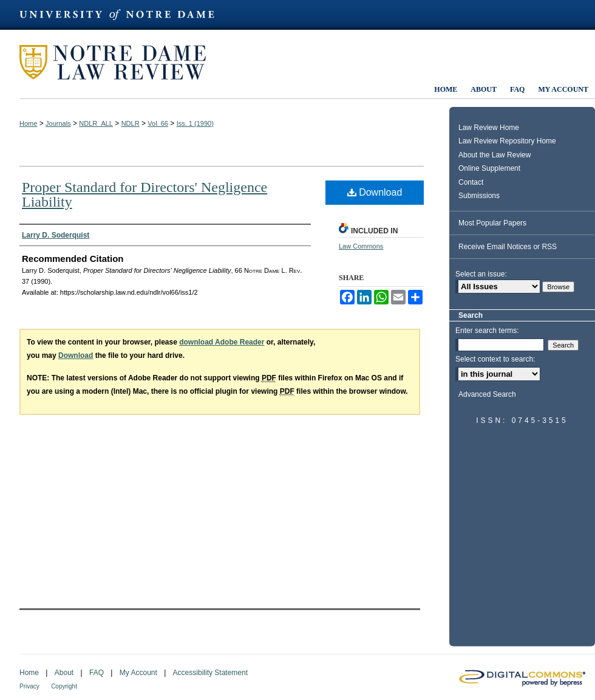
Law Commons (361, 246)
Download (375, 192)
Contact (471, 182)
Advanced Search (487, 394)
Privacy (29, 686)
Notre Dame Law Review (121, 62)
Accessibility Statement (210, 673)
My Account (138, 673)
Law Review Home (489, 128)
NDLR (131, 123)
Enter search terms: (487, 331)
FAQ (97, 673)
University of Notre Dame (123, 15)
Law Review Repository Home (507, 141)
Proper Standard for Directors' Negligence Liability (144, 194)
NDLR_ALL (96, 123)
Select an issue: (481, 274)
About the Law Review (495, 155)
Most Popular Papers (492, 223)
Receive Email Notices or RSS (508, 247)
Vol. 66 (158, 123)
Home (28, 123)
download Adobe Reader (222, 342)
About (64, 673)
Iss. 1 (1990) (195, 123)
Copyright (64, 686)
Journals (58, 123)
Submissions (479, 196)
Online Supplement (489, 168)
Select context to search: (495, 359)
